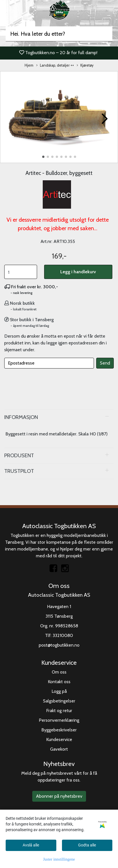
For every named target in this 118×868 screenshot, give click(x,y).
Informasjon (21, 417)
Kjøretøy (85, 66)
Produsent (19, 455)
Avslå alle (31, 845)
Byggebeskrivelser (59, 730)
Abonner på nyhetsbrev (59, 796)
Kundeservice (59, 739)
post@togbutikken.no (59, 645)
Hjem (29, 65)
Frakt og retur (59, 711)
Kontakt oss (59, 682)
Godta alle (87, 845)
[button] (43, 157)
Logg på (59, 691)
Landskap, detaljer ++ (55, 66)
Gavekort (59, 749)
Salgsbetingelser (59, 701)
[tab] (59, 417)
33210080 (63, 635)
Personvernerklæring (59, 720)
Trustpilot (19, 471)
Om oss (59, 672)
